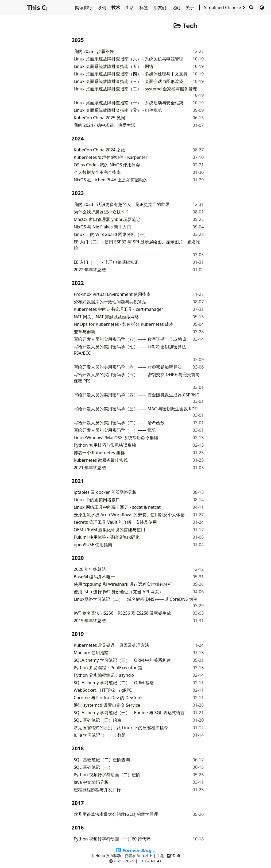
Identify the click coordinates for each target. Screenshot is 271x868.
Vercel (142, 856)
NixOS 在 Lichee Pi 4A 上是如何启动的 (111, 180)
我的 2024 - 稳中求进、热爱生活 (104, 125)
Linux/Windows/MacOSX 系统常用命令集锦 (116, 438)
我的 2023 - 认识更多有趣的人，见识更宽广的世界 (122, 204)
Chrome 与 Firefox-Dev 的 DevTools (109, 698)
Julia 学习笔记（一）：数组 (100, 735)
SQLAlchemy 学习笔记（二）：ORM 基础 (114, 683)
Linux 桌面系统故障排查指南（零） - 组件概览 (118, 110)
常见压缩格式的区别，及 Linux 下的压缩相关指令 (121, 728)
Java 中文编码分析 (91, 782)
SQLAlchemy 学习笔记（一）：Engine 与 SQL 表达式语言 (129, 713)
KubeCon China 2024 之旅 (99, 150)
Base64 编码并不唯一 (94, 577)
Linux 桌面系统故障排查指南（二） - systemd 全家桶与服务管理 (135, 89)
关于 (190, 7)
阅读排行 (84, 7)
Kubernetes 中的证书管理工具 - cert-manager (119, 309)
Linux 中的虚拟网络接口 (97, 500)
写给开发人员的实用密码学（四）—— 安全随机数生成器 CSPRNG (137, 395)
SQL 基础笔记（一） (93, 767)
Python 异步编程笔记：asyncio (104, 675)
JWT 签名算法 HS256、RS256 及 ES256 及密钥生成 (122, 613)
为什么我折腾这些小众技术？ (102, 212)
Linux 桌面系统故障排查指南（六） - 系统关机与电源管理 (129, 59)
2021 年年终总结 (90, 468)
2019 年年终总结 (90, 621)
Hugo (100, 856)
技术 (116, 7)
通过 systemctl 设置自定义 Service (107, 705)
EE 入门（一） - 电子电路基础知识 (106, 262)
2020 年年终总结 (90, 569)
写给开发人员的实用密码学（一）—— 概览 (115, 430)
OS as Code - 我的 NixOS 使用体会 (107, 165)
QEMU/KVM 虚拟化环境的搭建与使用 (110, 530)
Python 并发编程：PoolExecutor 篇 (108, 668)
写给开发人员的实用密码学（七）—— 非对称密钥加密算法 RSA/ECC (130, 350)
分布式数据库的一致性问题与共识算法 (110, 302)
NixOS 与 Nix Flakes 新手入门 (102, 227)
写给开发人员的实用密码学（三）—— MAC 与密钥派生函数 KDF (135, 409)
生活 (130, 7)
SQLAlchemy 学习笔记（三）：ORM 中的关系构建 (122, 660)
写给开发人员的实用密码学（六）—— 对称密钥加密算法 (128, 367)
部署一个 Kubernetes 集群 (99, 453)
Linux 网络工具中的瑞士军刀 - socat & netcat (117, 507)
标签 (144, 7)
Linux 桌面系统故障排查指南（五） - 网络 (114, 66)
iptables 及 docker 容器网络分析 (105, 492)
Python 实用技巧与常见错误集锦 (105, 445)
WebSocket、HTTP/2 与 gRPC (103, 690)
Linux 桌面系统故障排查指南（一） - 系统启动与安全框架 (129, 103)
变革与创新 (84, 332)
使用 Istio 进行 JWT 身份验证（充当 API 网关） (119, 592)
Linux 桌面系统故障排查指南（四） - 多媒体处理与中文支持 (131, 74)
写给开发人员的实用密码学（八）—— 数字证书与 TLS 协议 (130, 339)
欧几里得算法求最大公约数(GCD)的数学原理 (116, 814)
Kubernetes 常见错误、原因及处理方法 (112, 645)
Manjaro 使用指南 (91, 653)
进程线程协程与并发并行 (97, 790)
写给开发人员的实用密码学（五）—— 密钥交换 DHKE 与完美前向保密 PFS (137, 378)
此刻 (176, 7)
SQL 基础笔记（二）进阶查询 (102, 760)
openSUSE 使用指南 (93, 545)
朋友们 (160, 7)
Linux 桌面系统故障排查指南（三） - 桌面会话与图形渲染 (129, 81)
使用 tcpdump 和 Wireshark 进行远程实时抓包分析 (123, 584)
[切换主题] (262, 7)
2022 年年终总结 (90, 270)
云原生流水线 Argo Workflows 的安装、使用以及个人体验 (129, 515)
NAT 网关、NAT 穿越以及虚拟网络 (107, 317)
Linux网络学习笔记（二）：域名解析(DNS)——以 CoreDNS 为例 (136, 599)
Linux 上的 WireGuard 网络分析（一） (111, 234)
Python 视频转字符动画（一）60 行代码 (112, 839)
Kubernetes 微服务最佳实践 (101, 460)
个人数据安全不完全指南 (97, 172)
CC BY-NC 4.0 (151, 861)
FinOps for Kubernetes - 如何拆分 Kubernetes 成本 (124, 324)
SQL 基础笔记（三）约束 (98, 720)
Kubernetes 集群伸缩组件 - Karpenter (111, 157)
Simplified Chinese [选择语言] (225, 7)
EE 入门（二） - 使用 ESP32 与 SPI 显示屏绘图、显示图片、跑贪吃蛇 (137, 245)
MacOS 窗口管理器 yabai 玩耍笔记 (107, 219)
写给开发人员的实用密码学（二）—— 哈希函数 (119, 423)
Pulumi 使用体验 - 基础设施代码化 (107, 537)
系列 (102, 7)
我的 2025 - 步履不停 (94, 51)
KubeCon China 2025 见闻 (99, 118)
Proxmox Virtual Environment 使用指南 (112, 294)
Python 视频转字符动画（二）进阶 (107, 775)
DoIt (174, 856)
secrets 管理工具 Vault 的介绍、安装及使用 (115, 522)
